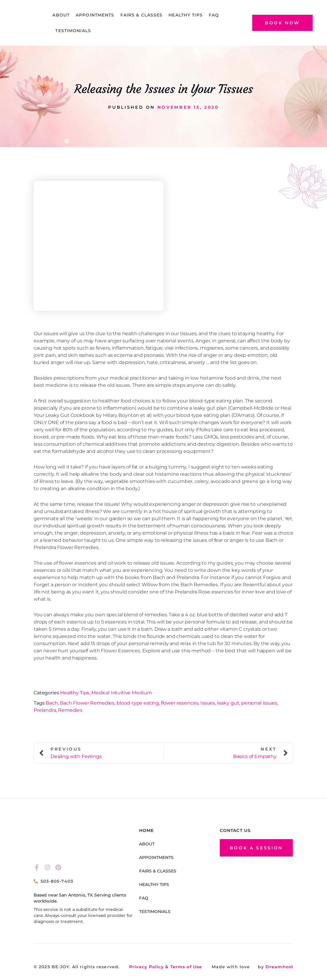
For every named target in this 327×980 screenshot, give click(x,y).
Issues (208, 703)
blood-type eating (138, 703)
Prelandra (45, 710)
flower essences (180, 703)
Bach (52, 703)
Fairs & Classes (142, 15)
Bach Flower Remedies (87, 703)
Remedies (70, 710)
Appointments (95, 15)
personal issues (259, 703)
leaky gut (228, 703)
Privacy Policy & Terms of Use (166, 967)
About (61, 15)
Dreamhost (279, 967)
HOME (146, 829)
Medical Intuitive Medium (122, 693)
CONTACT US (235, 829)
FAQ (214, 15)
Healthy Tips (185, 15)
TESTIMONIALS (73, 31)
